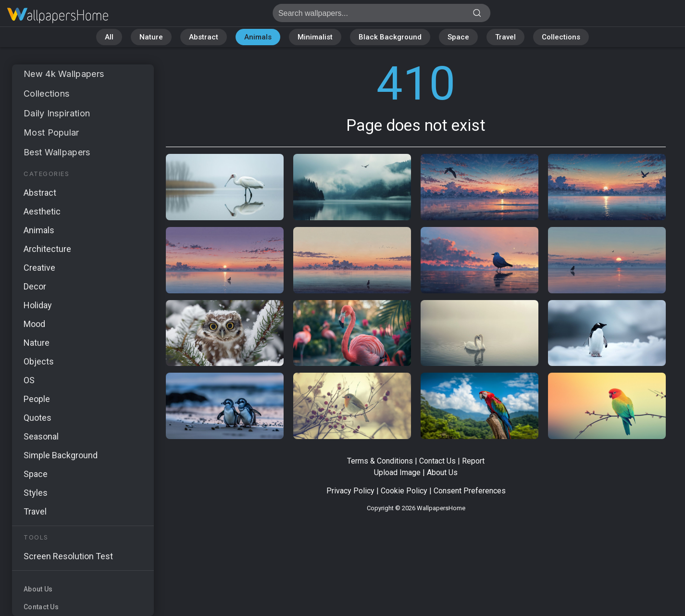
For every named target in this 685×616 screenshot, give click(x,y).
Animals (258, 37)
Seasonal (41, 436)
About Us (38, 589)
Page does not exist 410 (58, 16)
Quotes (37, 418)
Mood (34, 324)
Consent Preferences (470, 491)
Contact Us (41, 607)
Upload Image (397, 472)
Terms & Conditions (380, 461)
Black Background (390, 37)
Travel (505, 37)
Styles (36, 493)
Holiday (38, 305)
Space (458, 37)
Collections (561, 37)
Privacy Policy (350, 491)
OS (29, 380)
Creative (39, 268)
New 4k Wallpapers (64, 74)
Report (473, 461)
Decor (35, 286)
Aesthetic (42, 211)
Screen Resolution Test (68, 556)
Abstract (204, 37)
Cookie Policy (404, 491)
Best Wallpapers (57, 152)
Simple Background (61, 455)
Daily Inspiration (57, 113)
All (109, 37)
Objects (39, 361)
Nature (151, 37)
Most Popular (51, 132)
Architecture (47, 249)
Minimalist (315, 37)
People (37, 399)
